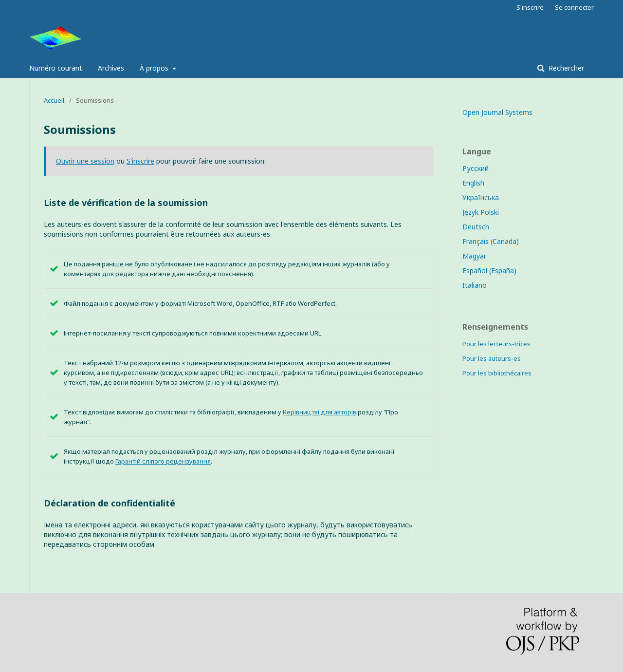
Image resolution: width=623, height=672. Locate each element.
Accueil (54, 100)
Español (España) (489, 271)
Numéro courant (56, 68)
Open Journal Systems (497, 112)
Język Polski (481, 212)
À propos (155, 68)
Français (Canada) (491, 241)
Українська (481, 197)
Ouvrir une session (85, 161)
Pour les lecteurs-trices (496, 344)
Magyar (474, 256)
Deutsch (476, 227)
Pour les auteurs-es (492, 358)
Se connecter (574, 7)
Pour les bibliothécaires (497, 373)
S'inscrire (530, 7)
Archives (111, 68)
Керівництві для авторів (320, 412)
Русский (476, 168)
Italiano (475, 285)
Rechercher (565, 68)
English (473, 183)
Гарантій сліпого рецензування (163, 461)
